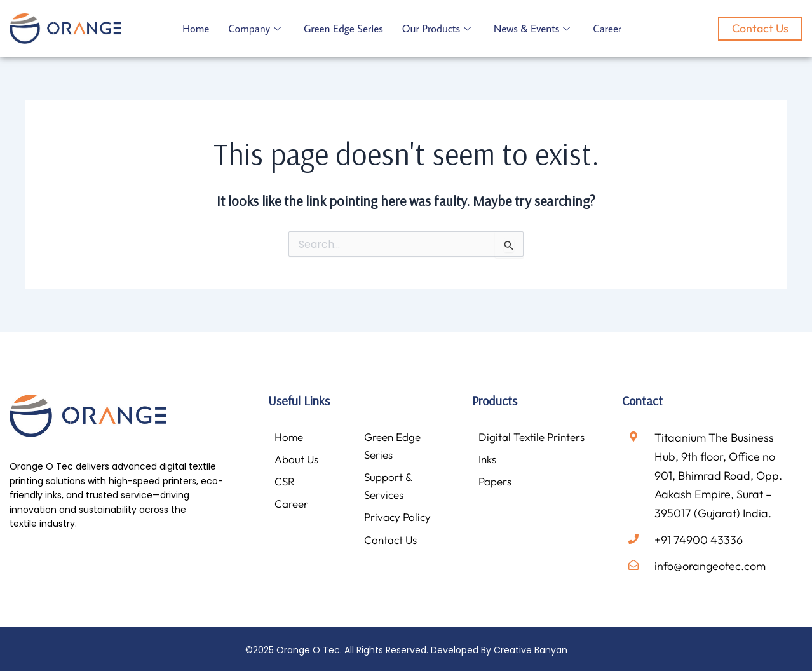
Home (196, 29)
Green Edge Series (344, 29)
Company (255, 29)
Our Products (438, 29)
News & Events (534, 29)
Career (610, 29)
